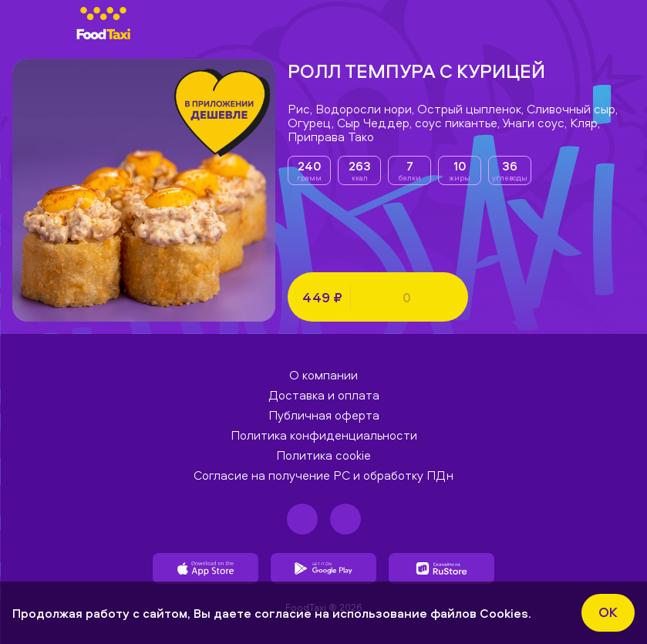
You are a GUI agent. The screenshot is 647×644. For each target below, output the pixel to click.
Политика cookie (323, 455)
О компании (323, 375)
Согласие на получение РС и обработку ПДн (323, 475)
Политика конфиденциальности (324, 435)
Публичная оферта (324, 415)
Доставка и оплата (324, 395)
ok (608, 612)
